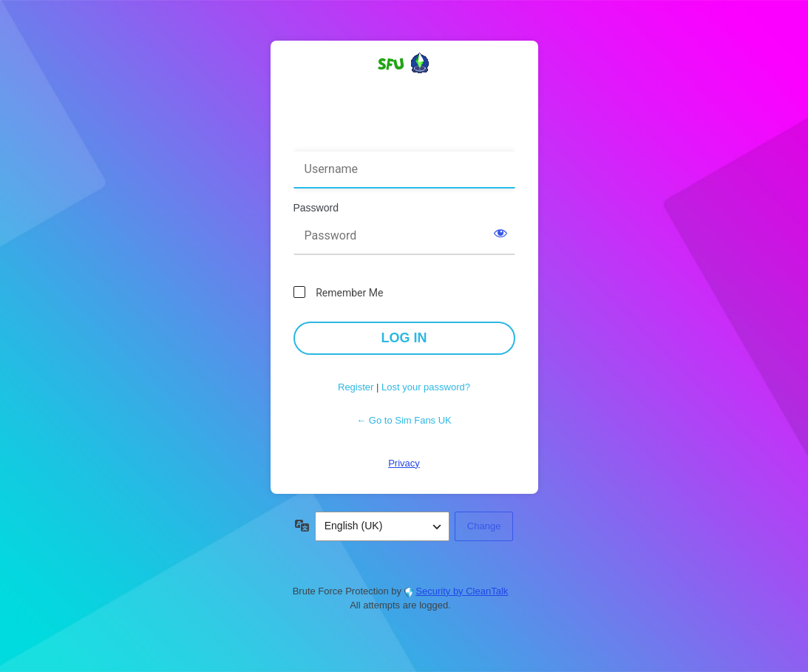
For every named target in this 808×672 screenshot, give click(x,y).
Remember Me (349, 293)
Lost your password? (426, 387)
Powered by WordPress (404, 89)
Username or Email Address (363, 141)
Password (316, 208)
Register (356, 387)
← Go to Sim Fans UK (404, 420)
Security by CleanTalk (462, 591)
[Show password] (500, 233)
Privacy (404, 463)
